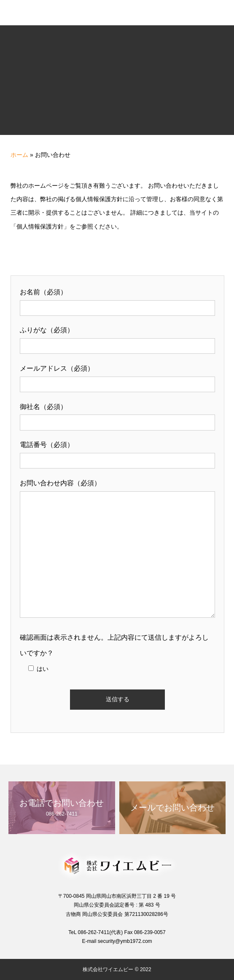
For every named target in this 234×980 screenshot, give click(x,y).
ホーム (19, 155)
